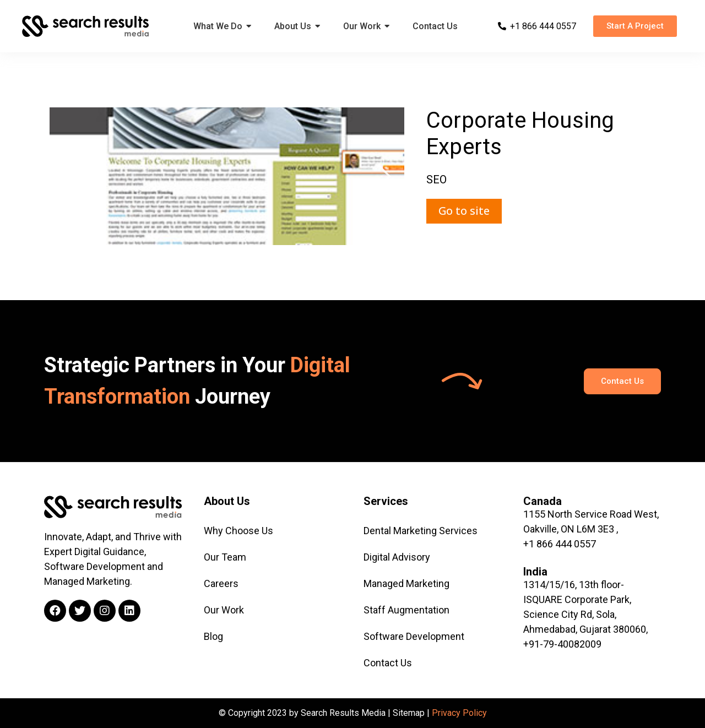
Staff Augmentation (406, 610)
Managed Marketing (406, 583)
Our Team (225, 557)
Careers (221, 583)
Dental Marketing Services (421, 531)
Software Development (414, 636)
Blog (213, 636)
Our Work (224, 610)
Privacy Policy (459, 713)
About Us (227, 501)
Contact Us (388, 663)
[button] (635, 26)
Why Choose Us (238, 531)
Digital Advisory (397, 557)
